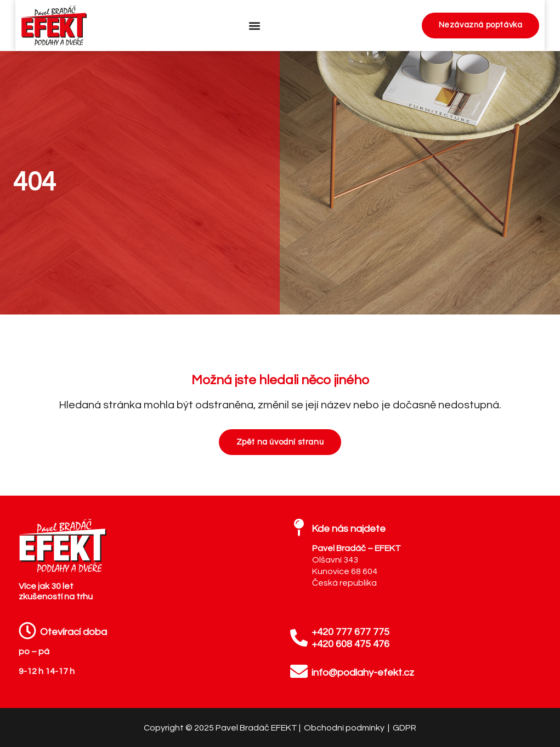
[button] (253, 26)
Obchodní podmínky (345, 728)
